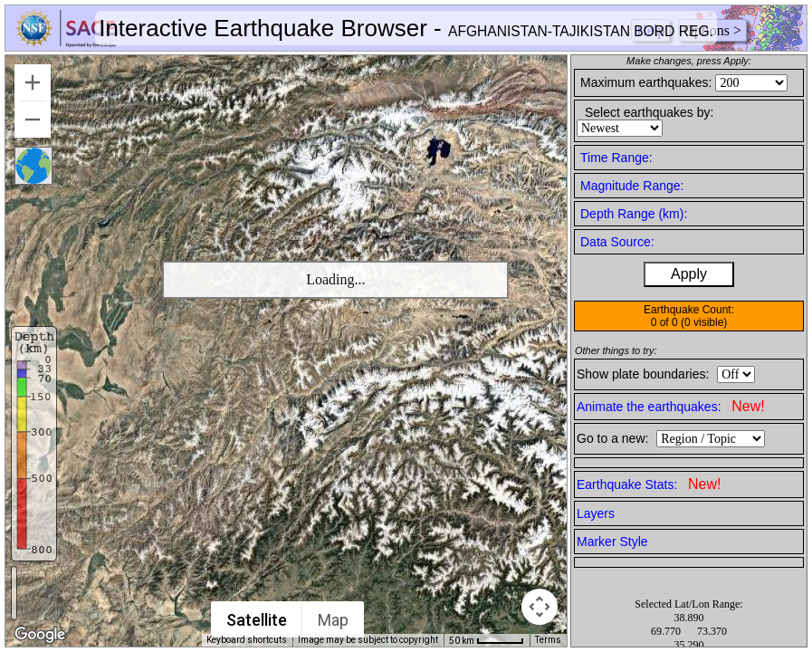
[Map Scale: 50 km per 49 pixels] (487, 640)
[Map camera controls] (540, 607)
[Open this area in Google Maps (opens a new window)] (40, 635)
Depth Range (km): (634, 214)
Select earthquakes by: (649, 112)
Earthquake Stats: (649, 484)
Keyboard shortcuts (247, 640)
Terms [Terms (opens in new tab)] (548, 640)
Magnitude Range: (632, 186)
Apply (689, 274)
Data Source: (617, 242)
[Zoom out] (33, 120)
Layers (596, 513)
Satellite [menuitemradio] (257, 620)
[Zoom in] (33, 82)
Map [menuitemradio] (333, 620)
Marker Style (612, 542)
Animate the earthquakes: (671, 406)
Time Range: (616, 158)
